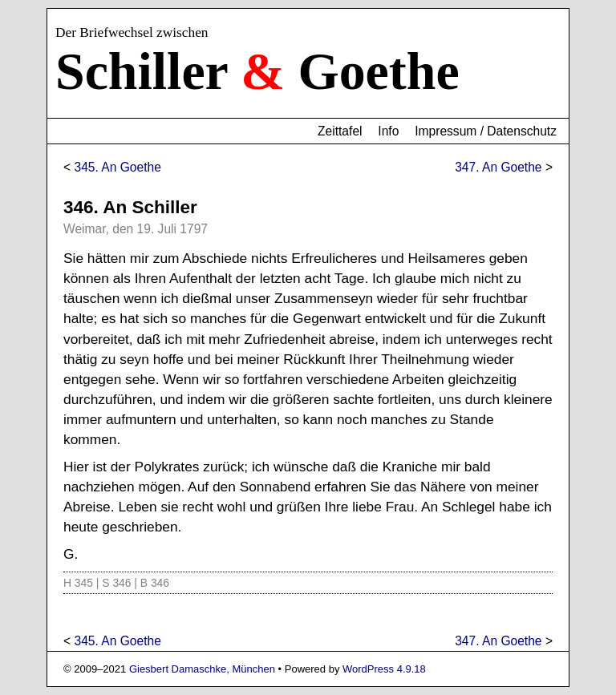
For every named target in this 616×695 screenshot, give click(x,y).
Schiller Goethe (257, 71)
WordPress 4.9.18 (384, 669)
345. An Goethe (117, 167)
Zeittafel (340, 131)
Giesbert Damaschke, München (202, 669)
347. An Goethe (498, 167)
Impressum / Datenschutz (486, 131)
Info (388, 131)
